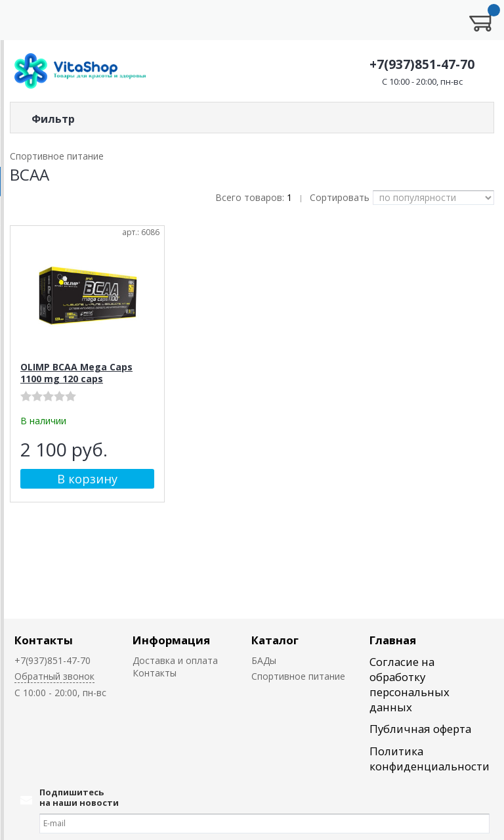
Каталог (275, 640)
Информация (171, 640)
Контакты (44, 640)
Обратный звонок (54, 676)
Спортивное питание (298, 676)
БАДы (264, 660)
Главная (393, 640)
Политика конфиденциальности (430, 759)
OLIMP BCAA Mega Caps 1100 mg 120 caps (76, 373)
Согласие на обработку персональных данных (409, 684)
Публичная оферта (420, 729)
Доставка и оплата (175, 660)
